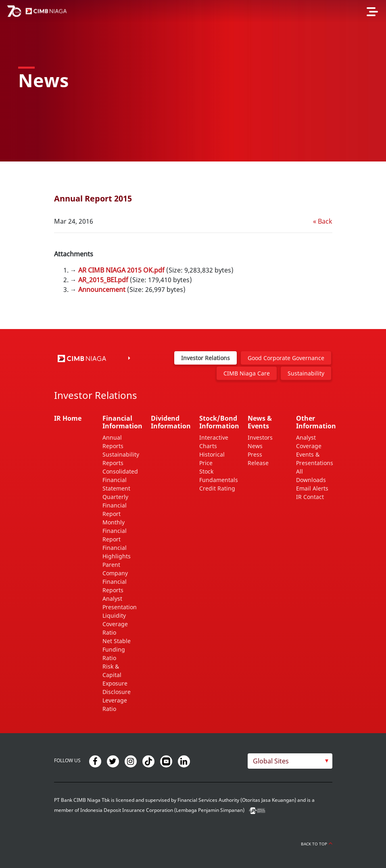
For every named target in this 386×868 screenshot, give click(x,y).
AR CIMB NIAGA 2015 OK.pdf (121, 270)
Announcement (102, 289)
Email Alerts (312, 488)
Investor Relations (206, 358)
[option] (193, 81)
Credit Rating (217, 488)
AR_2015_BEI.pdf (103, 280)
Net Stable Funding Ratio (117, 649)
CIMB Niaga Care (247, 373)
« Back (323, 221)
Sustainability (306, 373)
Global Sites (271, 761)
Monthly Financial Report (115, 531)
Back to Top (317, 844)
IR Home (68, 418)
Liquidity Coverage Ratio (115, 624)
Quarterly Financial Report (115, 505)
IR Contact (310, 497)
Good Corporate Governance (286, 358)
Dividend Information (171, 422)
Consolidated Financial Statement (120, 480)
